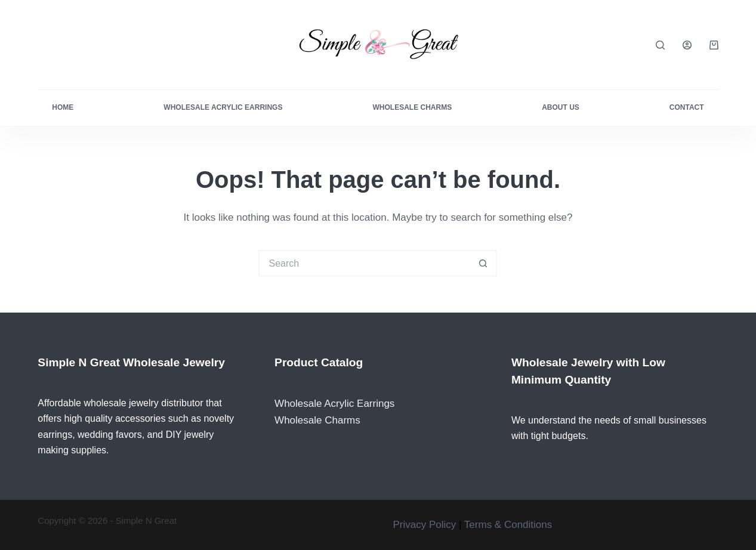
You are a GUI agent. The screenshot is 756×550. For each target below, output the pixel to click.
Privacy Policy (424, 525)
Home (63, 107)
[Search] (660, 45)
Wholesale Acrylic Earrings (223, 107)
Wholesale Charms (412, 107)
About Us (561, 107)
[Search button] (484, 263)
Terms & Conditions (508, 525)
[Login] (687, 45)
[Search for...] (364, 263)
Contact (687, 107)
